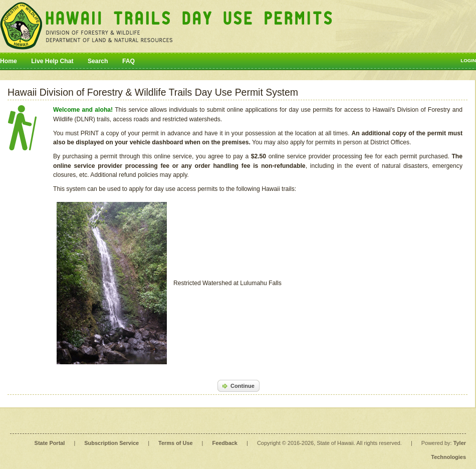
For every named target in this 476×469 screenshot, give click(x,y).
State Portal (50, 443)
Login (468, 60)
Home (9, 61)
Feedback (225, 443)
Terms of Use (175, 443)
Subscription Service (111, 443)
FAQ (129, 61)
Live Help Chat (52, 61)
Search (98, 61)
